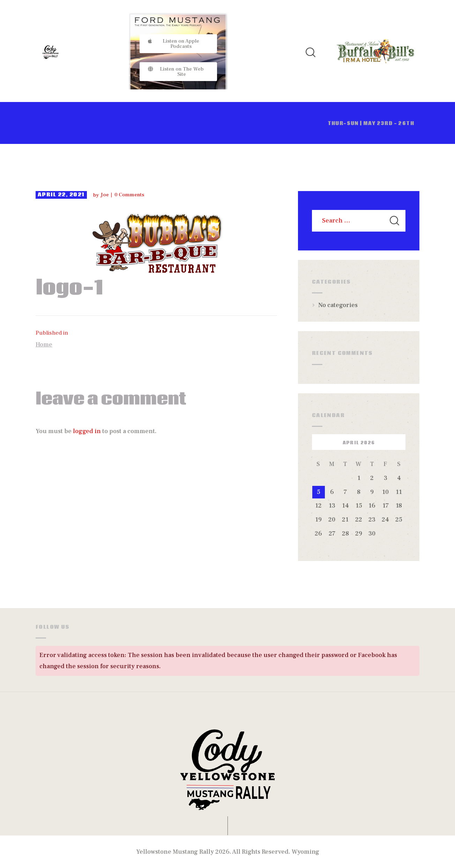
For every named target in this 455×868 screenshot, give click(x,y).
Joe (105, 195)
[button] (178, 44)
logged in (87, 431)
